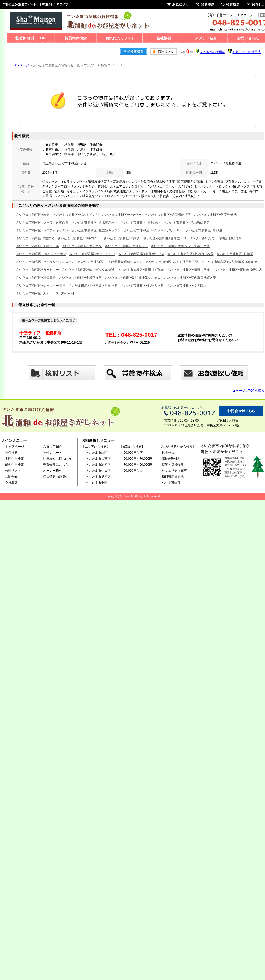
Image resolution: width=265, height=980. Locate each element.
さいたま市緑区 (96, 453)
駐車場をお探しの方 (57, 459)
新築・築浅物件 (173, 465)
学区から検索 (14, 459)
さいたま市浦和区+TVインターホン (41, 254)
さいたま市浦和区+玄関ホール (37, 246)
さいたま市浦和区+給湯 (33, 215)
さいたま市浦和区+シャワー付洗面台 (42, 222)
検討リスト (13, 471)
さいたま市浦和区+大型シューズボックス (180, 246)
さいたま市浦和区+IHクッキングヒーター (153, 230)
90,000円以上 (133, 471)
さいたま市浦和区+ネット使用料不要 (172, 262)
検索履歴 (231, 4)
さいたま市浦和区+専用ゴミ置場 (141, 270)
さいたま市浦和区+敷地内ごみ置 (190, 254)
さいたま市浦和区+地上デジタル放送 (88, 270)
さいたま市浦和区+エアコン (82, 246)
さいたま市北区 (96, 483)
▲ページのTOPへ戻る (248, 391)
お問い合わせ (248, 38)
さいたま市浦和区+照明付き (222, 238)
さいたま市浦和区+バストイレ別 (76, 215)
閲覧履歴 (205, 4)
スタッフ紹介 (206, 38)
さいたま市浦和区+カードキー (37, 270)
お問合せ (11, 477)
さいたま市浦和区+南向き (122, 238)
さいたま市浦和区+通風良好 (36, 278)
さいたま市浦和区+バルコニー (79, 238)
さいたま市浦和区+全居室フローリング (171, 238)
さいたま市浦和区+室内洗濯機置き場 (190, 278)
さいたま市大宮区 (98, 459)
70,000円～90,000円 (138, 465)
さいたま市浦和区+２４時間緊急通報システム (110, 262)
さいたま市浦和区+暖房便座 (141, 222)
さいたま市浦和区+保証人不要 (142, 286)
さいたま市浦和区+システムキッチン (42, 230)
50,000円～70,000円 (138, 459)
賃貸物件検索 (76, 38)
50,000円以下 (133, 453)
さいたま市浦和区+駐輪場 (235, 254)
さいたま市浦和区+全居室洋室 (80, 278)
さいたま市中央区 (98, 471)
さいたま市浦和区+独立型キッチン (96, 230)
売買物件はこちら (56, 465)
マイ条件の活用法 (212, 52)
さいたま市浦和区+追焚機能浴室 (168, 215)
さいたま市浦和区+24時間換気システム (133, 278)
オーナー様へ (53, 471)
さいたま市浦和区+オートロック (92, 254)
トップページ (14, 447)
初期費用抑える (173, 477)
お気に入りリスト (120, 38)
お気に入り (178, 4)
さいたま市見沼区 (98, 477)
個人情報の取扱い (56, 477)
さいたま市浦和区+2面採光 (35, 238)
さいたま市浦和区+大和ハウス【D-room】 (46, 293)
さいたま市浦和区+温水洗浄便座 (95, 222)
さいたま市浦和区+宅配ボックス (141, 254)
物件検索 (11, 453)
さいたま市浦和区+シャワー (122, 215)
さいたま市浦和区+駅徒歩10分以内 (237, 270)
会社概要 (164, 38)
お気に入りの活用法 (247, 52)
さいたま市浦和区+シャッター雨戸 (41, 286)
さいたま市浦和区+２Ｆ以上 (187, 286)
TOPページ (21, 65)
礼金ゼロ (168, 453)
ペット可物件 (171, 483)
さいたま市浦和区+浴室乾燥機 (215, 215)
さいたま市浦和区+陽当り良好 (188, 270)
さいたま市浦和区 (98, 465)
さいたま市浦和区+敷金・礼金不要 (93, 286)
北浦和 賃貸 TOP (30, 38)
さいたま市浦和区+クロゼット (126, 246)
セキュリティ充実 (174, 471)
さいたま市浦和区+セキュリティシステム (45, 262)
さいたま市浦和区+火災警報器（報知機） (231, 262)
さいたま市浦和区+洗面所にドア (187, 222)
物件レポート (53, 453)
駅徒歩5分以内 (172, 459)
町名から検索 (14, 465)
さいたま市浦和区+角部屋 (204, 230)
